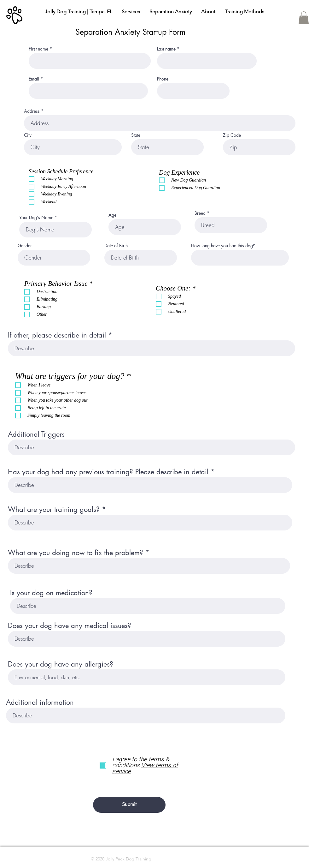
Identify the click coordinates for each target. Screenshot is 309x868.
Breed (200, 213)
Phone (163, 79)
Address (32, 111)
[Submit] (129, 805)
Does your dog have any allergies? (61, 664)
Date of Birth (116, 246)
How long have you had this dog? (223, 246)
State (136, 135)
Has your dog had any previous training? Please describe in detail (108, 472)
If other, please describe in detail (57, 335)
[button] (304, 18)
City (28, 135)
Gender (25, 246)
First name (38, 49)
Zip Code (232, 135)
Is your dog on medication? (51, 593)
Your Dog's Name (36, 218)
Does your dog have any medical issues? (70, 626)
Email (34, 79)
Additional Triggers (36, 434)
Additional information (40, 702)
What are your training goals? (54, 509)
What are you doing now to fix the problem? (76, 553)
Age (112, 215)
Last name (166, 49)
